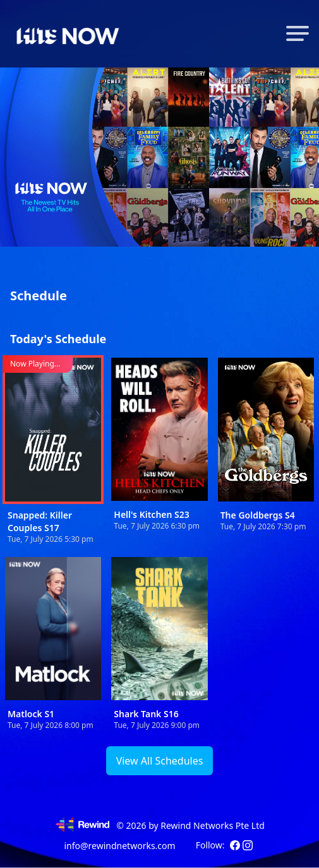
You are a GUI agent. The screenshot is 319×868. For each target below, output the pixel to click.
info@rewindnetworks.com (119, 846)
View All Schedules (160, 761)
